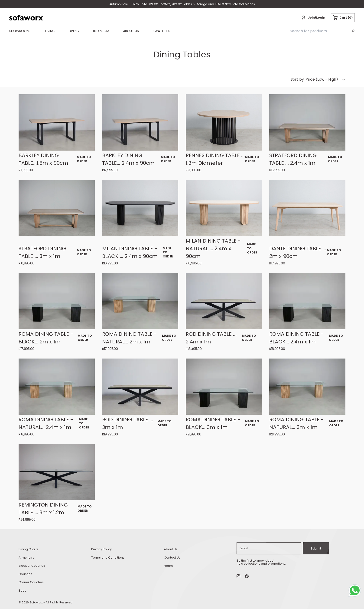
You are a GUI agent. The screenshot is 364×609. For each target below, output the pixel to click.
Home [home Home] (169, 566)
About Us (131, 31)
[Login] (313, 18)
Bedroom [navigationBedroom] (101, 31)
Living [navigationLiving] (50, 31)
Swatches (161, 31)
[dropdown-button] (318, 79)
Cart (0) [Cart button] (343, 18)
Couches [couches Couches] (25, 574)
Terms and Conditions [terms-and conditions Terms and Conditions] (108, 558)
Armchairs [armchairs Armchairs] (26, 558)
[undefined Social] (247, 576)
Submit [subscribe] (316, 548)
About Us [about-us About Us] (171, 549)
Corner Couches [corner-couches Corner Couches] (31, 582)
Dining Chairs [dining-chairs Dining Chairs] (28, 549)
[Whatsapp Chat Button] (356, 591)
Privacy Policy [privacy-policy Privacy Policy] (101, 549)
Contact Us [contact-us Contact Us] (172, 558)
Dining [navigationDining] (74, 31)
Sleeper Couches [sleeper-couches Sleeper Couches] (32, 566)
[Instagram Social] (238, 576)
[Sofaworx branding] (26, 18)
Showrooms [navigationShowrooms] (20, 31)
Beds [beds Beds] (22, 591)
